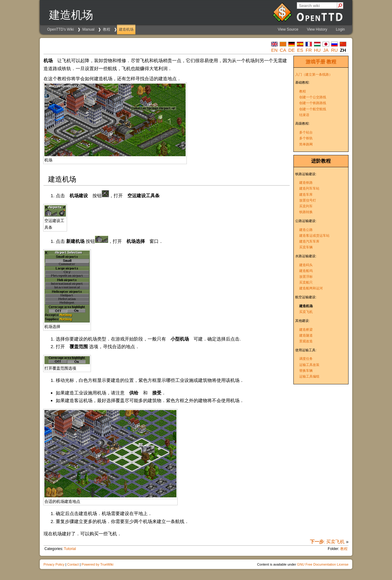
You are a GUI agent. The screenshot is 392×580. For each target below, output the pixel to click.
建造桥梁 (306, 330)
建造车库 (306, 194)
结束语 (304, 115)
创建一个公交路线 (313, 97)
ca (283, 50)
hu (317, 50)
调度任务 (306, 359)
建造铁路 (306, 183)
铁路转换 (306, 212)
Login (340, 29)
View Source (288, 29)
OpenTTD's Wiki (60, 29)
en (275, 50)
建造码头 (306, 265)
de (292, 50)
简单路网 (306, 144)
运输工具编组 (309, 376)
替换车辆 (306, 371)
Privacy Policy (54, 564)
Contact (73, 564)
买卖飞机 (306, 312)
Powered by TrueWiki (97, 564)
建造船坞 (306, 271)
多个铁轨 (306, 138)
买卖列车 (306, 206)
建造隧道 (306, 335)
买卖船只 (306, 282)
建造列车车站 (309, 188)
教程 (107, 29)
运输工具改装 (309, 365)
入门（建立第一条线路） (314, 74)
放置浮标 (306, 277)
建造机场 (126, 29)
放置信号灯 (308, 200)
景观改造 (306, 341)
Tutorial (70, 549)
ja (326, 50)
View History (317, 29)
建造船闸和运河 (311, 288)
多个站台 (306, 132)
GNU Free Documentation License (323, 564)
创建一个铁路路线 (313, 103)
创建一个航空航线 (313, 109)
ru (334, 50)
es (300, 50)
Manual (88, 29)
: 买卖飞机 (327, 542)
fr (309, 50)
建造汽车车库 (309, 241)
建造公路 (306, 230)
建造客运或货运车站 (314, 235)
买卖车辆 (306, 247)
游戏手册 (315, 62)
